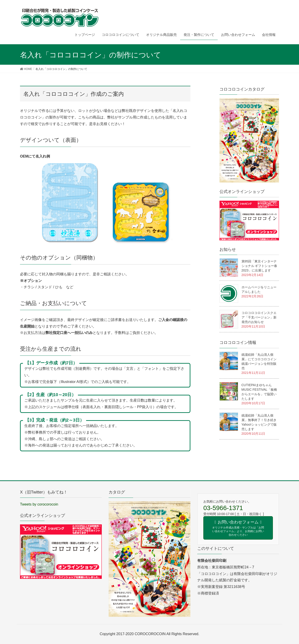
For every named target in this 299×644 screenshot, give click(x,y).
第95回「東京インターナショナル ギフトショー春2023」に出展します (259, 266)
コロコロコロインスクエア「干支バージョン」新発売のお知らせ (259, 317)
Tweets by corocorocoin (39, 504)
